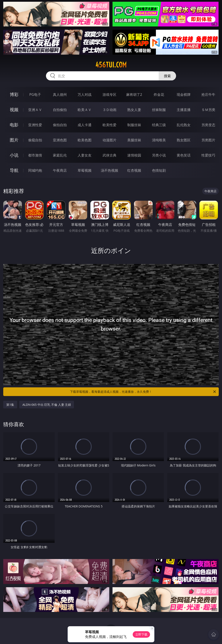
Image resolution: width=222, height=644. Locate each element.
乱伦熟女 (184, 125)
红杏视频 (134, 170)
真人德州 (60, 95)
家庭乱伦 (60, 155)
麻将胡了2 (134, 95)
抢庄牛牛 (208, 95)
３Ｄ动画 (109, 110)
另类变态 (208, 125)
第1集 (10, 405)
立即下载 (141, 634)
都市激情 (35, 155)
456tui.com (111, 65)
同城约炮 (35, 170)
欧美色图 (85, 140)
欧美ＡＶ (85, 110)
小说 (14, 155)
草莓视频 (85, 170)
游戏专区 (109, 95)
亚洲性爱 (35, 125)
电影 (14, 125)
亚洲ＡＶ (35, 110)
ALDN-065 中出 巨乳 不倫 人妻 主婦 (47, 405)
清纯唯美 (159, 140)
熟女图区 (184, 140)
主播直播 (184, 110)
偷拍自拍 (60, 125)
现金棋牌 (184, 95)
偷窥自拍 (35, 140)
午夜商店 (60, 170)
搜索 (167, 76)
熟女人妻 (134, 110)
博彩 (14, 94)
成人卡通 (85, 125)
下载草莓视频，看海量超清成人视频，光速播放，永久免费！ (143, 392)
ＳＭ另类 (208, 110)
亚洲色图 (60, 140)
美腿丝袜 (134, 140)
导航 (14, 170)
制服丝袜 (134, 125)
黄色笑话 (184, 155)
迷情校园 (134, 155)
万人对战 (85, 95)
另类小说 (159, 155)
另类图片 (208, 140)
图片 (14, 140)
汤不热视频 (109, 170)
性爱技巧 (208, 155)
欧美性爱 (109, 125)
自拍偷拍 (60, 110)
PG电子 (35, 95)
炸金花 (159, 95)
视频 (14, 110)
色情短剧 (159, 170)
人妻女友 (85, 155)
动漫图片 (109, 140)
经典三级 (159, 125)
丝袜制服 (159, 110)
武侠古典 (109, 155)
